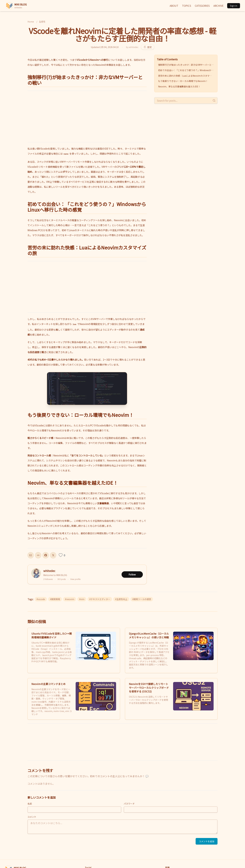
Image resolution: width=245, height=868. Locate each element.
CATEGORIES (202, 6)
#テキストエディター (100, 599)
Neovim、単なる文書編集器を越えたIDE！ (179, 86)
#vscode (41, 599)
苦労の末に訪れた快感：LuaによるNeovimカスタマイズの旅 (186, 76)
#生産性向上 (121, 599)
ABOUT (174, 6)
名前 (30, 804)
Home (31, 22)
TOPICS (187, 6)
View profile (75, 579)
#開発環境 (55, 599)
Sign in (234, 6)
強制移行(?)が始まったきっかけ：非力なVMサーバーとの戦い (186, 65)
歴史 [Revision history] (148, 47)
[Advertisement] (87, 116)
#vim (82, 599)
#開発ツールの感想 (142, 599)
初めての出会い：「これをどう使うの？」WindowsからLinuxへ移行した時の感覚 (186, 70)
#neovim (70, 599)
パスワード (129, 804)
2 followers (48, 579)
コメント (32, 817)
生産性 (42, 22)
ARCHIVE (218, 6)
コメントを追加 (207, 841)
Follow (132, 574)
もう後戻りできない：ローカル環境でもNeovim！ (183, 81)
